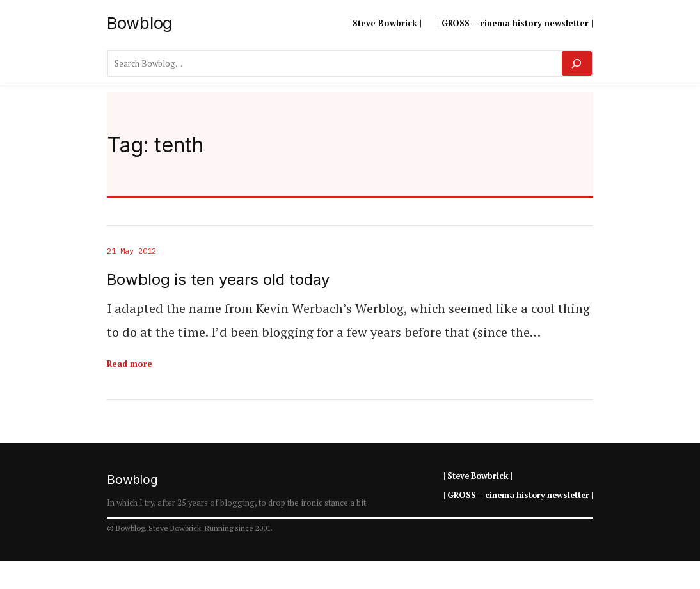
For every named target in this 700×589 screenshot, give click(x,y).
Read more (130, 364)
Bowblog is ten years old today (218, 280)
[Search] (577, 63)
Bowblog (139, 23)
